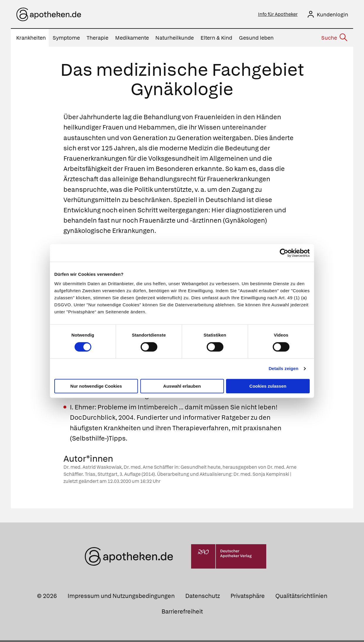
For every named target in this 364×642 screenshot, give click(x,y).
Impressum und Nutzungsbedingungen (121, 598)
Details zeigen (283, 368)
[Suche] (334, 40)
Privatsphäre (248, 598)
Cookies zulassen (268, 386)
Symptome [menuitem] (66, 40)
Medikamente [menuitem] (132, 40)
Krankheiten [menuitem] (31, 40)
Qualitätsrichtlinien (301, 598)
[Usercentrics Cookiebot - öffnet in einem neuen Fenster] (284, 253)
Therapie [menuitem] (97, 40)
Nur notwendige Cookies (96, 386)
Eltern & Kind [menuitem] (216, 40)
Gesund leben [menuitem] (256, 40)
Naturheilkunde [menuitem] (175, 40)
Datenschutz (203, 598)
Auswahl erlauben (182, 386)
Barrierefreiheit (182, 613)
